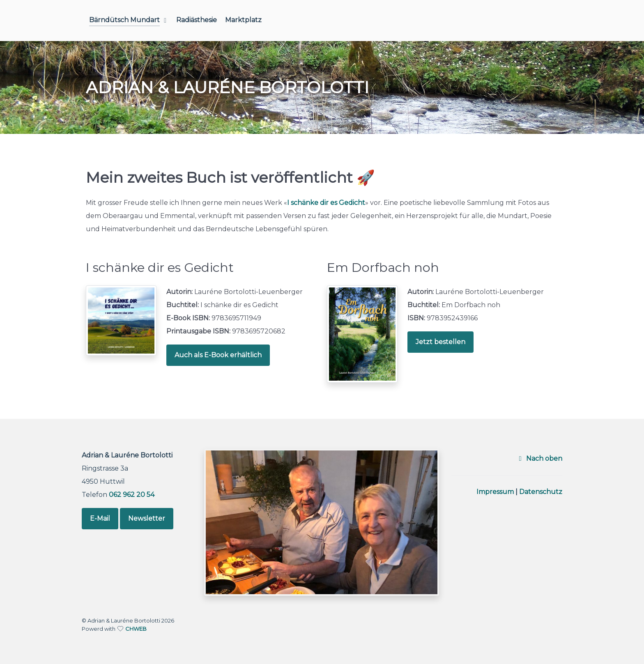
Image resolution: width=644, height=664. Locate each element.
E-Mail (100, 518)
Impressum (495, 492)
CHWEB (136, 629)
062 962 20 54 (132, 495)
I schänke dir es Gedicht (326, 203)
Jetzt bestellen (440, 342)
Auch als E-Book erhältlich (218, 355)
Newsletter (147, 518)
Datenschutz (541, 492)
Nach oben (539, 458)
